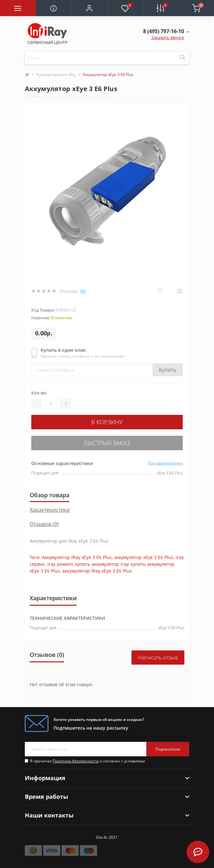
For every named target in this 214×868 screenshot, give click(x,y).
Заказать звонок (168, 37)
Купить (168, 370)
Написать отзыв (158, 658)
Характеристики (50, 510)
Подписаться (168, 749)
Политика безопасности (76, 761)
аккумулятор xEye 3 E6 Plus (144, 557)
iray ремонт (60, 564)
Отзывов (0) (44, 524)
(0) (83, 291)
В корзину (107, 422)
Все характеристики (165, 463)
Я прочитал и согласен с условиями (88, 761)
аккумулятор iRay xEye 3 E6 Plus (97, 571)
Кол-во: (39, 393)
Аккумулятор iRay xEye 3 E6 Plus (77, 557)
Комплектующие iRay (56, 75)
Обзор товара (49, 495)
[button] (89, 8)
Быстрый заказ (107, 443)
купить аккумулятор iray (102, 564)
